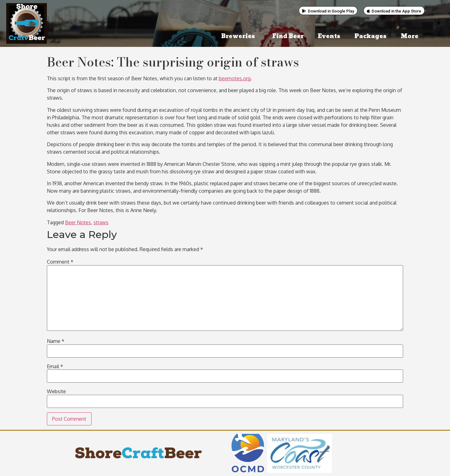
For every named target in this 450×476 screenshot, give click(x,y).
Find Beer (288, 36)
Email (55, 366)
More (411, 36)
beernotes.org (235, 78)
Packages (370, 36)
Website (56, 391)
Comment (60, 262)
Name (56, 341)
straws (101, 222)
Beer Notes (78, 222)
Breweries (240, 36)
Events (329, 36)
